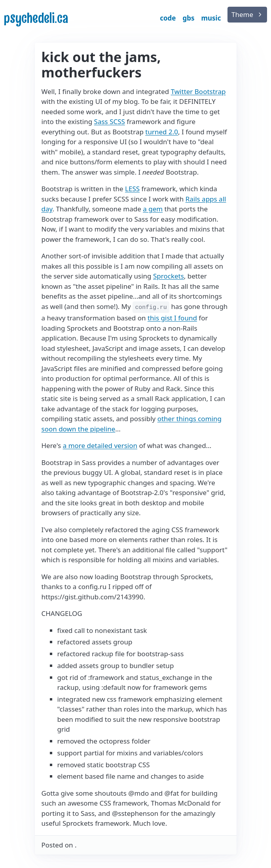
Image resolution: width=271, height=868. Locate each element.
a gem (153, 209)
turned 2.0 (162, 132)
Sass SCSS (110, 121)
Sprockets (169, 276)
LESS (132, 189)
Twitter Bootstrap (198, 91)
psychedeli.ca (36, 18)
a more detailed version (100, 445)
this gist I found (172, 318)
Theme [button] (242, 14)
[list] (247, 15)
